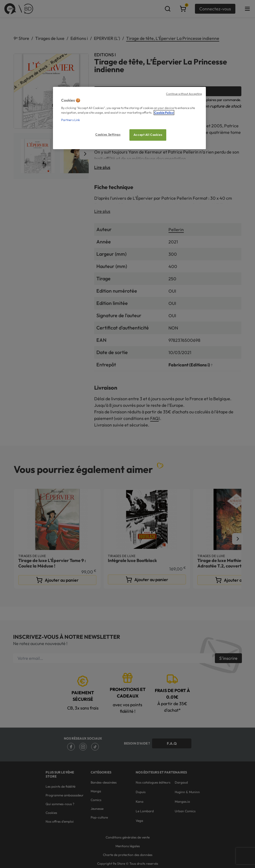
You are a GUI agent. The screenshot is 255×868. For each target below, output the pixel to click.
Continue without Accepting (184, 94)
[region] (129, 118)
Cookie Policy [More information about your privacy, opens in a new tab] (164, 113)
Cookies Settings (108, 134)
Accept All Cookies (148, 135)
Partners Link (71, 120)
